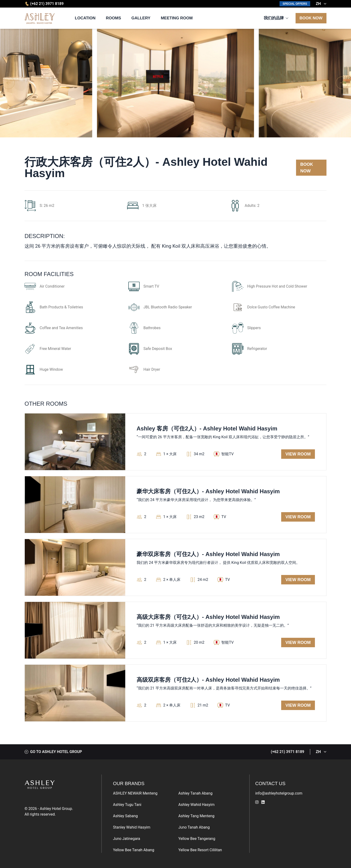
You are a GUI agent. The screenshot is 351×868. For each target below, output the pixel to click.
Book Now (311, 18)
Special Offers (295, 4)
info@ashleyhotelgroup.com (279, 793)
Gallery (141, 18)
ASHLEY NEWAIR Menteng (135, 793)
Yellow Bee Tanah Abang (134, 850)
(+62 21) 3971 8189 (44, 4)
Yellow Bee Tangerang (197, 839)
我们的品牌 (274, 18)
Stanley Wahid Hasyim (132, 827)
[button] (342, 83)
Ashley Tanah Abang (195, 793)
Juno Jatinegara (127, 839)
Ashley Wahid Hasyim (196, 805)
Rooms (113, 18)
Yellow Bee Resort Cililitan (200, 850)
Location (85, 18)
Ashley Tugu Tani (127, 805)
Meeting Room (177, 18)
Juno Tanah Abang (194, 827)
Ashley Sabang (125, 816)
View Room (298, 454)
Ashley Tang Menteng (196, 816)
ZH (321, 4)
